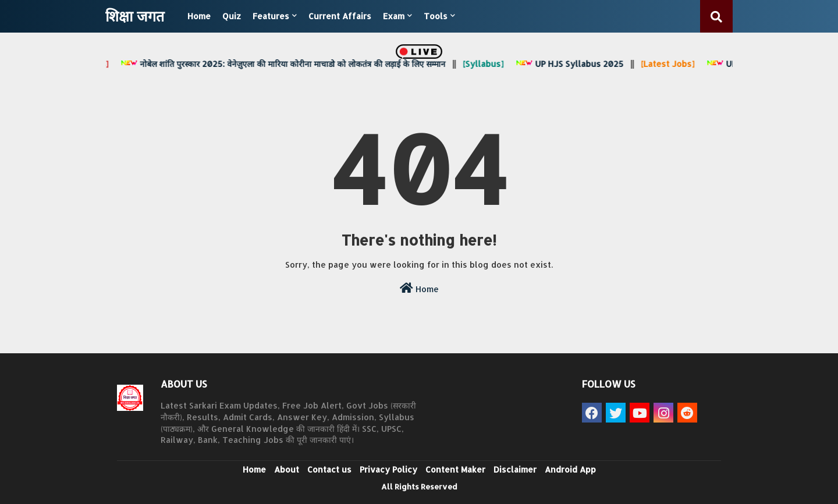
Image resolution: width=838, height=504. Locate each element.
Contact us (329, 469)
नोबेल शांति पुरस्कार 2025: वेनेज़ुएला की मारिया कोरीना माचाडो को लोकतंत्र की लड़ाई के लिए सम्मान (285, 64)
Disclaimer (515, 469)
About (287, 469)
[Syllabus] (486, 64)
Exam (394, 16)
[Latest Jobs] (670, 64)
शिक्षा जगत (135, 16)
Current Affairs (340, 16)
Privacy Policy (388, 469)
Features (271, 16)
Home (199, 16)
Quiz (232, 16)
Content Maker (455, 469)
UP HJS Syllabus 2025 (572, 64)
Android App (570, 469)
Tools (436, 16)
